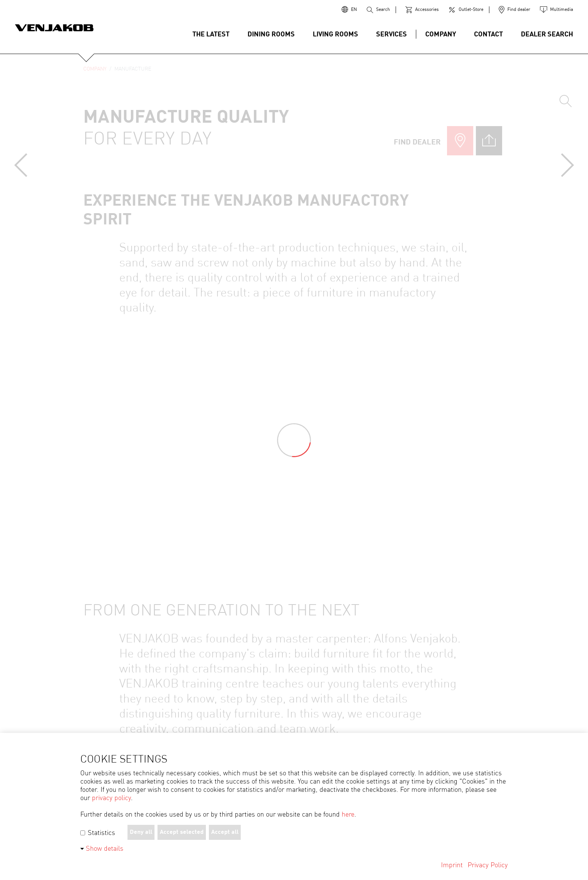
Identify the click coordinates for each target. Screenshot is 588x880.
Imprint (452, 865)
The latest (211, 35)
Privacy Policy (488, 865)
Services (391, 35)
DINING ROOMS (271, 35)
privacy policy (111, 798)
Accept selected (182, 832)
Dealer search (547, 35)
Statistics (98, 833)
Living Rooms (335, 35)
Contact (488, 35)
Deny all (141, 832)
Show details (105, 849)
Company (441, 35)
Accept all (225, 832)
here (348, 815)
